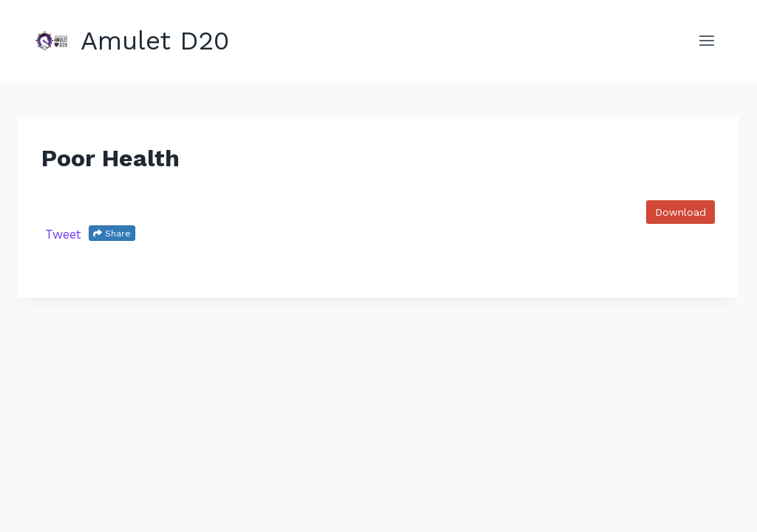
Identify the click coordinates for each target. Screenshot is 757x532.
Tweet (63, 234)
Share (112, 233)
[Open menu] (706, 40)
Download (680, 212)
